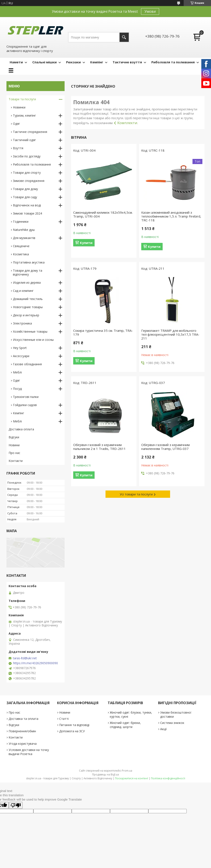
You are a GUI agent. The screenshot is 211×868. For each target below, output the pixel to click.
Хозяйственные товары (30, 331)
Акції (164, 729)
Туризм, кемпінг (24, 115)
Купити (86, 243)
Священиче (21, 246)
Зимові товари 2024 (27, 213)
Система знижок (172, 723)
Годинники (21, 222)
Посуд (17, 389)
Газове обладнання (27, 364)
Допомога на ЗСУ (72, 731)
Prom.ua (127, 771)
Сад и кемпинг (23, 291)
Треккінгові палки (26, 397)
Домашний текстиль (28, 299)
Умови (150, 11)
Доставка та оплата (23, 719)
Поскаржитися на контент (132, 778)
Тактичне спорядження (30, 132)
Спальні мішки (44, 62)
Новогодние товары (28, 307)
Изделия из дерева (27, 282)
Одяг (16, 124)
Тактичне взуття (127, 62)
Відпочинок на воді (27, 205)
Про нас (14, 453)
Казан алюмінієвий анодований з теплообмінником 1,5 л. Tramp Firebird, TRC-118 (171, 216)
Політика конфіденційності (168, 778)
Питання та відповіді (74, 725)
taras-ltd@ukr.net (25, 658)
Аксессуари (21, 356)
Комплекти (127, 123)
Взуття (18, 148)
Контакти (16, 461)
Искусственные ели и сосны (33, 340)
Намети (16, 62)
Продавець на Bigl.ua (105, 774)
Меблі (17, 372)
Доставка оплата (21, 429)
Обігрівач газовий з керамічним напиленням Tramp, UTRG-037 (165, 447)
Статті (64, 719)
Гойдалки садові (25, 405)
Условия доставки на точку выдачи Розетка (29, 752)
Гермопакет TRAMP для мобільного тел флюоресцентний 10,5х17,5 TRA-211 (170, 334)
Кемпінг (97, 62)
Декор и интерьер (26, 315)
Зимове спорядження (29, 181)
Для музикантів (24, 238)
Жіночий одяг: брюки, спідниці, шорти (125, 725)
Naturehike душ (24, 230)
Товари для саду (25, 197)
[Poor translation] (16, 805)
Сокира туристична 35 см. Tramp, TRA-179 (103, 332)
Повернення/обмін (22, 731)
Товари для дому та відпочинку (28, 272)
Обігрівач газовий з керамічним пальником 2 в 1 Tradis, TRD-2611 (99, 447)
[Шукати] (124, 37)
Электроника (22, 323)
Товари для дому (25, 189)
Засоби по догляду (27, 156)
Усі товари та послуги (136, 494)
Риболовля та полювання (173, 62)
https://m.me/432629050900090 (36, 663)
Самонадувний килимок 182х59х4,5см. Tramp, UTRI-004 (103, 214)
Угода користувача (23, 744)
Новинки (19, 107)
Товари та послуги (22, 99)
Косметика (21, 254)
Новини (14, 445)
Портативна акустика (29, 262)
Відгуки (14, 437)
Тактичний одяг (24, 140)
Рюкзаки (73, 62)
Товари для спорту (27, 173)
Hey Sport (20, 348)
